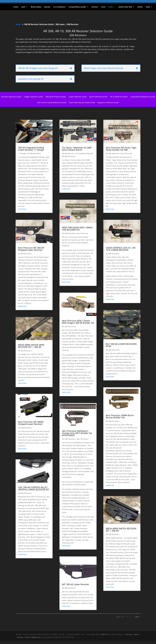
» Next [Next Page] (137, 617)
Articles (95, 7)
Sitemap (129, 634)
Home (16, 7)
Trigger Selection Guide (33, 97)
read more (22, 209)
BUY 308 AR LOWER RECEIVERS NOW (121, 345)
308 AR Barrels (68, 153)
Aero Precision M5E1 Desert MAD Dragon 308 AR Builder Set (78, 322)
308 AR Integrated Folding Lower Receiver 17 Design (31, 149)
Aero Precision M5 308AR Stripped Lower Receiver (31, 423)
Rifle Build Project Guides (56, 97)
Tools (103, 7)
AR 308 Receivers (34, 153)
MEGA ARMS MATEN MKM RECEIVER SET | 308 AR (31, 346)
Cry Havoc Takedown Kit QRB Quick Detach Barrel (77, 149)
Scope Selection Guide (78, 97)
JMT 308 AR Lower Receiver (75, 584)
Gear (23, 7)
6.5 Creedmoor (59, 7)
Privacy (20, 637)
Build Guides (36, 7)
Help (148, 7)
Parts (111, 7)
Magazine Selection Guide (108, 103)
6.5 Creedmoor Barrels (84, 153)
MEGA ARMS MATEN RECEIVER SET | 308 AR (121, 530)
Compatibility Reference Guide (143, 97)
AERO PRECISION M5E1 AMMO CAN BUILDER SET (77, 229)
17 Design (22, 153)
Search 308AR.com (33, 637)
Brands (47, 7)
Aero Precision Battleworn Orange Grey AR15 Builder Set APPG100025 (77, 433)
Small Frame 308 (125, 7)
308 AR (104, 634)
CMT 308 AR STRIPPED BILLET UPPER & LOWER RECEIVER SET (34, 488)
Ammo (140, 7)
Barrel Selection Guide (98, 97)
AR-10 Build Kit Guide (119, 97)
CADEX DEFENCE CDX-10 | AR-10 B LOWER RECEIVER (121, 249)
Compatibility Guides (77, 7)
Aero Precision (82, 233)
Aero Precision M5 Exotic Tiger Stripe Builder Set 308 (121, 149)
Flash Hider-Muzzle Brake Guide (82, 103)
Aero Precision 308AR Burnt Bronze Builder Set (120, 416)
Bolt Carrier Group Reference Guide (52, 103)
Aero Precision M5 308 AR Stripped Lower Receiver (31, 249)
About (137, 634)
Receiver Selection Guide (11, 97)
